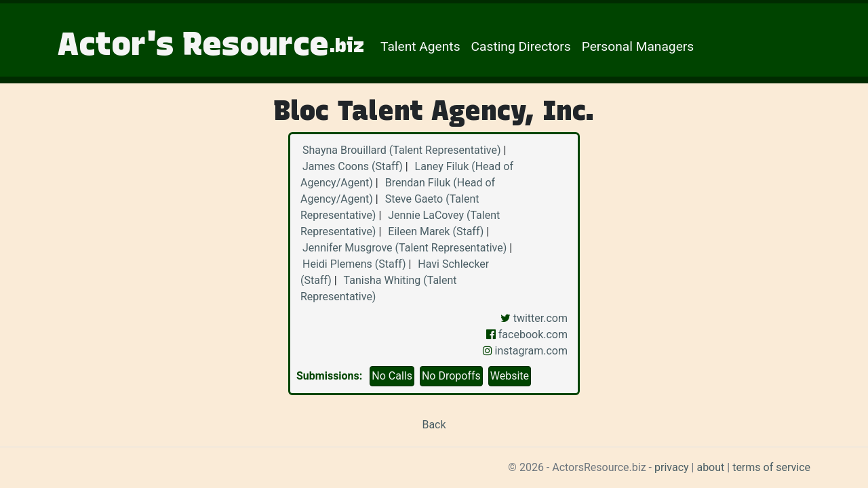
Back (434, 425)
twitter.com (534, 318)
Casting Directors (521, 46)
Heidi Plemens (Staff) (354, 264)
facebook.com (527, 334)
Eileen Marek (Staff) (436, 231)
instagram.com (525, 351)
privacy (672, 467)
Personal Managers (638, 46)
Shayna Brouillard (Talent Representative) (401, 150)
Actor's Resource (211, 43)
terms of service (771, 467)
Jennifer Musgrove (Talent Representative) (405, 248)
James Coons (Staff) (353, 166)
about (710, 467)
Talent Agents (420, 46)
